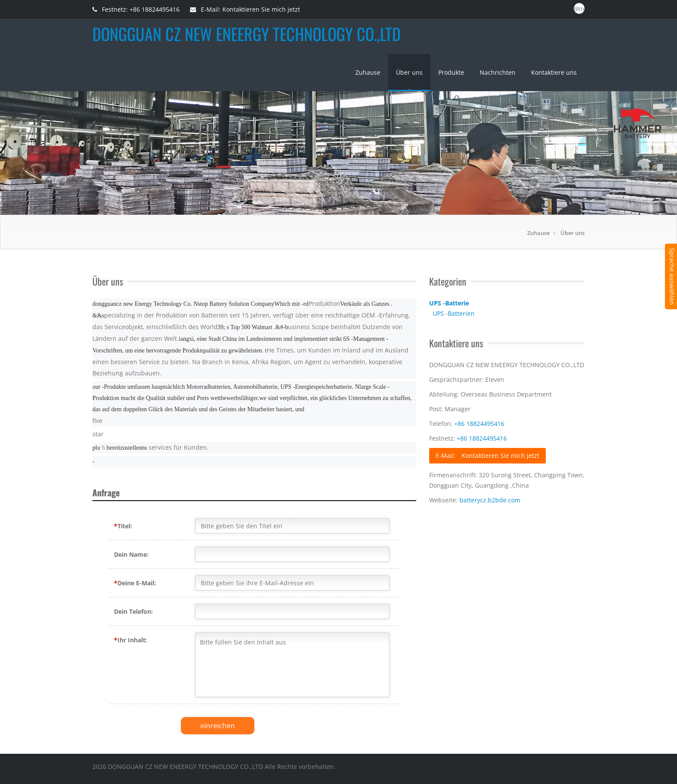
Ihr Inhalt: (131, 640)
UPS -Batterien (454, 313)
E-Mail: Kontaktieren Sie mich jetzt (245, 9)
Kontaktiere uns (554, 72)
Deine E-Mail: (135, 583)
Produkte (451, 72)
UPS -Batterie (449, 303)
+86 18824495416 (479, 424)
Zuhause (368, 72)
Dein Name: (131, 554)
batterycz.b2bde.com (490, 500)
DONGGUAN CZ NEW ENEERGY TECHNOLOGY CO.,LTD (247, 34)
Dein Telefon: (133, 611)
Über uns (409, 72)
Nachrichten (498, 72)
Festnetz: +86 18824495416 (136, 9)
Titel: (123, 526)
